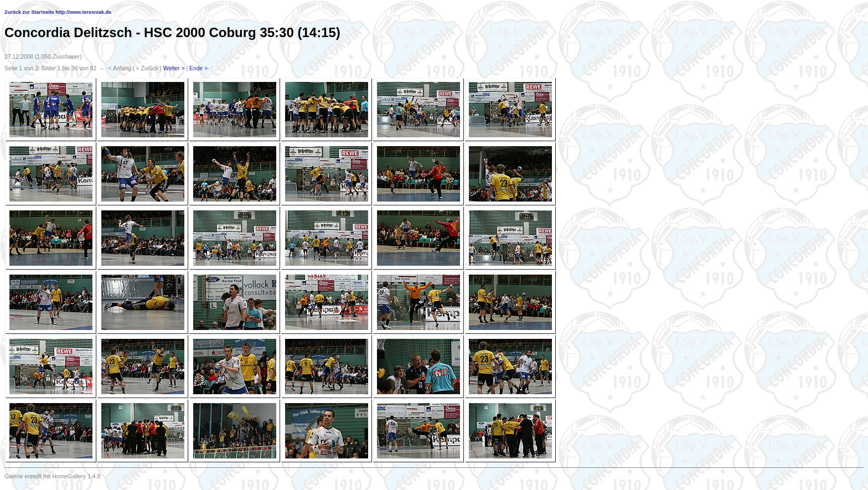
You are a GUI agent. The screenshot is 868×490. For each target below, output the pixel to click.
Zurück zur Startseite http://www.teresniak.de (58, 12)
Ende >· (199, 68)
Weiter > (174, 68)
